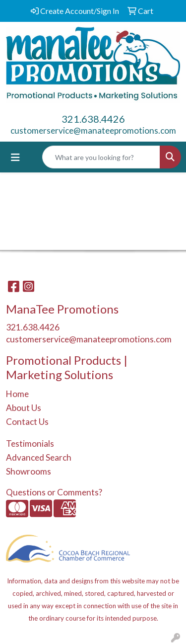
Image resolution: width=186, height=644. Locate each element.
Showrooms (29, 471)
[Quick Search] (101, 157)
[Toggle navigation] (15, 157)
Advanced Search (39, 457)
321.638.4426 (93, 119)
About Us (24, 408)
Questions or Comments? (54, 492)
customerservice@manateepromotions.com (93, 130)
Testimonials (30, 443)
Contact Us (27, 422)
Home (17, 394)
